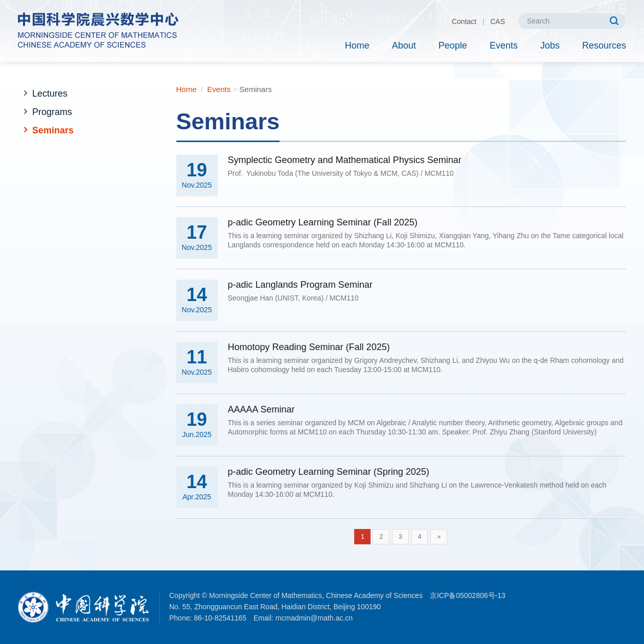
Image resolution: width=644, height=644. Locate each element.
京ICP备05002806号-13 (468, 595)
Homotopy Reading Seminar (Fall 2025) (309, 347)
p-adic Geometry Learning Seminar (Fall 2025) (323, 222)
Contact (464, 21)
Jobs (550, 45)
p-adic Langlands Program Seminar (300, 285)
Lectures (50, 94)
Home (357, 45)
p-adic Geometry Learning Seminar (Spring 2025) (329, 472)
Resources (604, 45)
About (404, 45)
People (453, 45)
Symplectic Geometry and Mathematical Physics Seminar (345, 160)
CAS (498, 21)
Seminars (53, 130)
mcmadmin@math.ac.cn (314, 618)
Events (504, 45)
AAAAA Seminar (261, 409)
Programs (52, 112)
